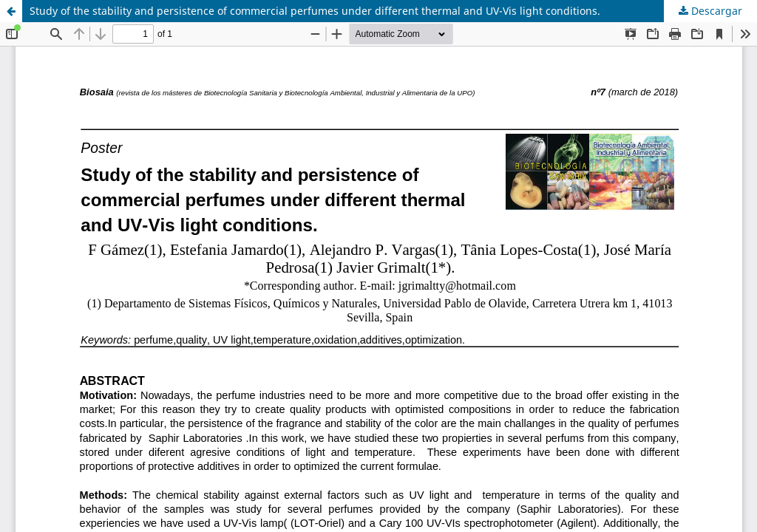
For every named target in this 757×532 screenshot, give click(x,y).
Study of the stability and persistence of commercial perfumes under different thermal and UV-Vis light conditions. (315, 11)
